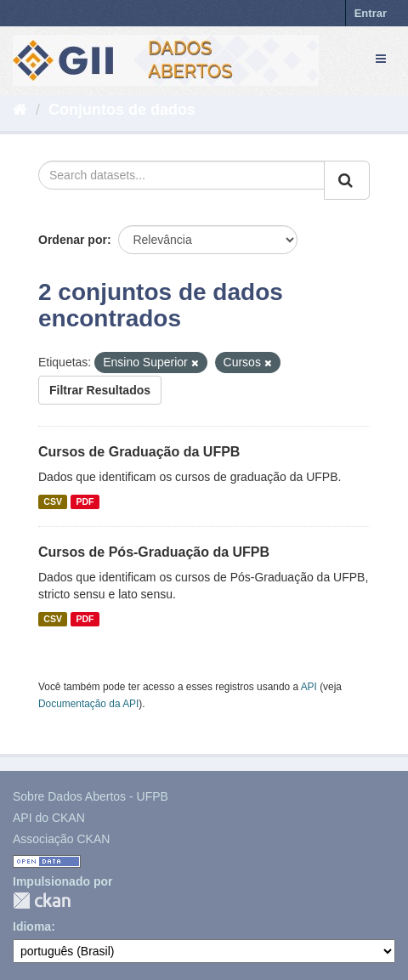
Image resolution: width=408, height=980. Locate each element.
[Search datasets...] (181, 175)
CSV (53, 501)
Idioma (32, 926)
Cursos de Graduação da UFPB (139, 452)
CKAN (42, 901)
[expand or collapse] (381, 59)
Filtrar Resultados (100, 390)
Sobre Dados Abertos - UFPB (91, 796)
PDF (85, 501)
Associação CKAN (61, 839)
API (309, 687)
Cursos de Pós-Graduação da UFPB (154, 552)
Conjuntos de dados (122, 110)
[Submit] (347, 180)
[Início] (20, 110)
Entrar (371, 13)
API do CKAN (49, 818)
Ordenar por (73, 240)
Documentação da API (88, 704)
